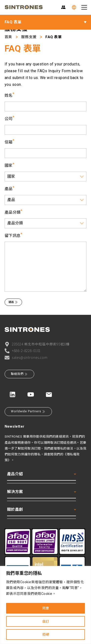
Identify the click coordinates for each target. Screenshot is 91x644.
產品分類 (13, 212)
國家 (9, 165)
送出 (13, 302)
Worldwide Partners (28, 412)
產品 (9, 189)
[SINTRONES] (24, 7)
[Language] (74, 7)
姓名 (9, 95)
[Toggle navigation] (84, 7)
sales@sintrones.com (26, 357)
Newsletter (15, 426)
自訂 (46, 621)
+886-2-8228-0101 (23, 351)
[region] (45, 605)
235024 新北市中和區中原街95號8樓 (37, 344)
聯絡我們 (19, 374)
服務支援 (29, 37)
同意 (46, 608)
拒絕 (46, 635)
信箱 (9, 142)
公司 (9, 119)
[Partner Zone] (63, 7)
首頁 (8, 37)
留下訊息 (13, 236)
